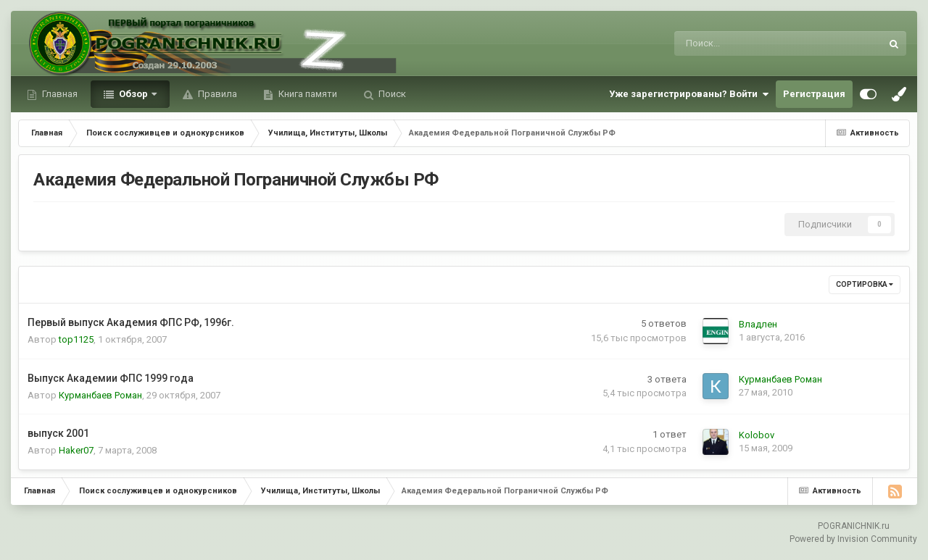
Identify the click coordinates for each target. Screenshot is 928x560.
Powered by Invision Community (853, 539)
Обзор (133, 94)
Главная (59, 94)
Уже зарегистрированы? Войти (689, 94)
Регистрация (814, 94)
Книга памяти (307, 94)
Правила (216, 94)
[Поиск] (740, 43)
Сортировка (865, 284)
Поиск (391, 94)
